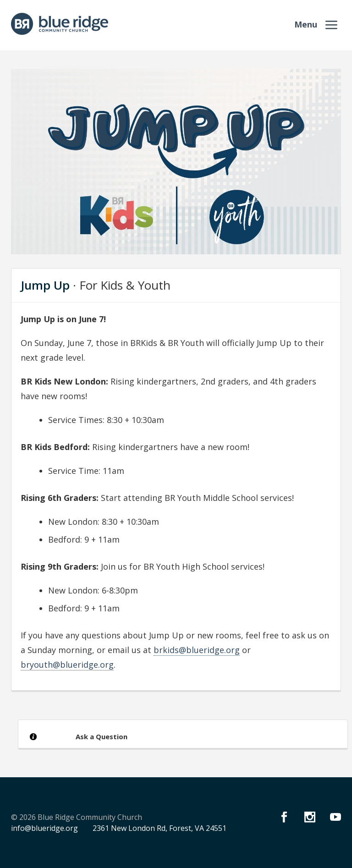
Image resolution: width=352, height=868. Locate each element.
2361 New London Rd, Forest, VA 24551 (159, 828)
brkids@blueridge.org (197, 650)
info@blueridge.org (44, 828)
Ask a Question (102, 736)
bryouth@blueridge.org (67, 665)
